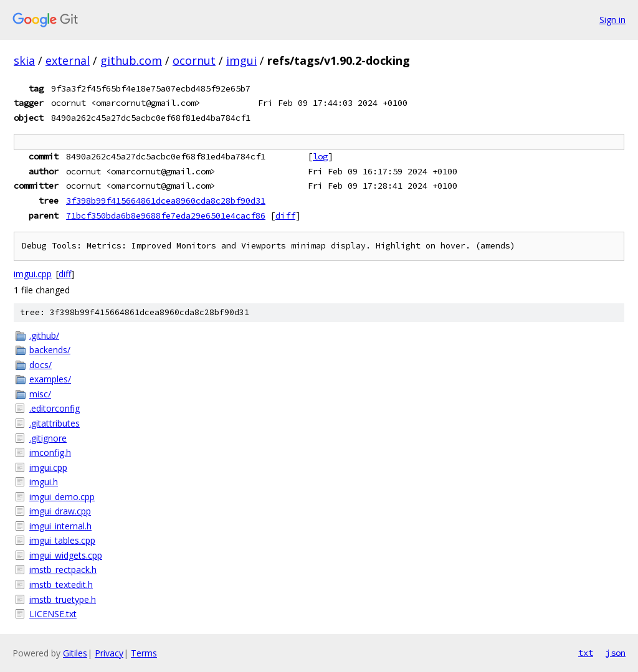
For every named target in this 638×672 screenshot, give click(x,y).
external (68, 60)
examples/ (50, 379)
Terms (144, 653)
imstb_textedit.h (61, 584)
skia (24, 60)
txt (586, 653)
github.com (131, 60)
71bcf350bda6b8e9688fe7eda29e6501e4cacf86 (166, 215)
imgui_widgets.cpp (66, 555)
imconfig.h (50, 452)
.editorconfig (55, 408)
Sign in (612, 20)
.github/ (44, 335)
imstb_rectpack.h (63, 570)
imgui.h (44, 482)
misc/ (40, 394)
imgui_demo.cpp (62, 497)
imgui (241, 60)
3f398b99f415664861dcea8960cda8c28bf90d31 (166, 201)
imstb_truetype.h (63, 599)
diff (285, 215)
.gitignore (48, 438)
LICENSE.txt (53, 614)
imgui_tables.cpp (62, 540)
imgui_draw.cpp (60, 511)
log (320, 156)
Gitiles (75, 653)
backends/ (50, 350)
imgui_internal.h (60, 526)
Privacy (109, 653)
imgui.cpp (33, 274)
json (616, 653)
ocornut (194, 60)
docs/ (40, 365)
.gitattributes (55, 423)
